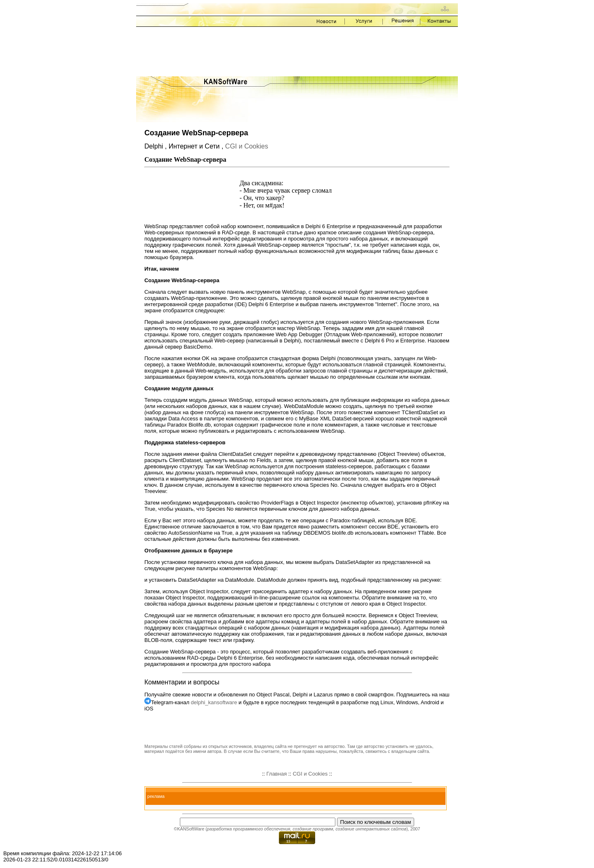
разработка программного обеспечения (249, 829)
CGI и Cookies (247, 146)
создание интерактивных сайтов (371, 829)
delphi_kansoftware (214, 702)
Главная (277, 774)
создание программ (313, 829)
